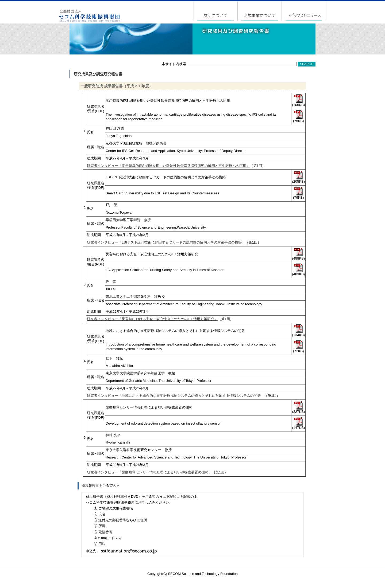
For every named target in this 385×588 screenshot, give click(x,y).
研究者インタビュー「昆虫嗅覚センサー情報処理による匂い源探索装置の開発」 (149, 472)
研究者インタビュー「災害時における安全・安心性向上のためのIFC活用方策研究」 (152, 319)
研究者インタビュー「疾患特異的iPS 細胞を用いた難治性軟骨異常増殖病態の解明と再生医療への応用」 (168, 166)
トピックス (304, 11)
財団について (216, 11)
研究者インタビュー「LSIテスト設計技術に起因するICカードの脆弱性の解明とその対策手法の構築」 (166, 242)
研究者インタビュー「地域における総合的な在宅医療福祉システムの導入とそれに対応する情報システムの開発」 (176, 396)
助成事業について (260, 11)
